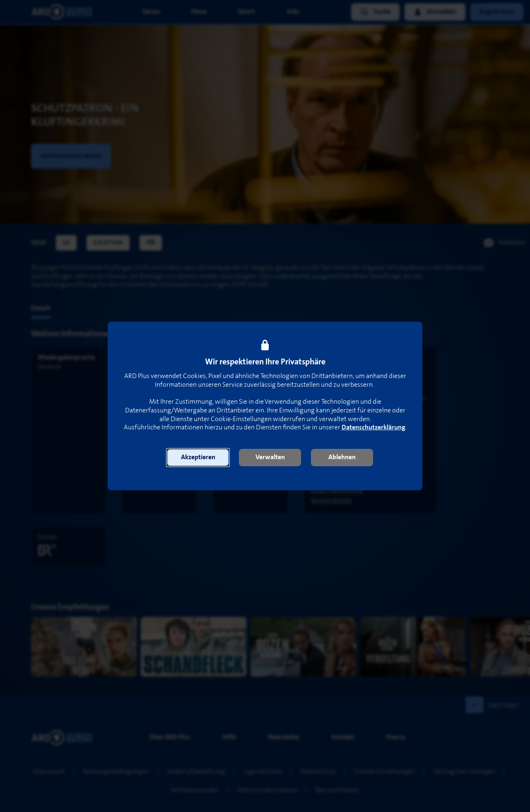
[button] (198, 458)
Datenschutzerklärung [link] (373, 428)
